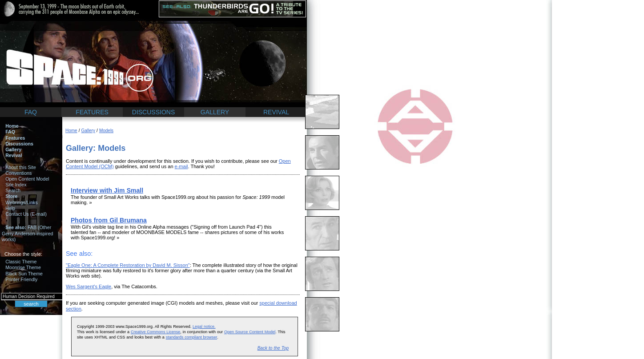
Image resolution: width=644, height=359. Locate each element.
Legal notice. (204, 327)
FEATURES (92, 112)
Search (13, 190)
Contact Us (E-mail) (26, 214)
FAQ (31, 112)
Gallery (13, 149)
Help (10, 208)
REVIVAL (276, 112)
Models (106, 131)
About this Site (21, 167)
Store (11, 196)
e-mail (181, 166)
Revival (14, 155)
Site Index (16, 185)
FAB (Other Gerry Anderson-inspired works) (28, 233)
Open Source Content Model (250, 332)
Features (15, 138)
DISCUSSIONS (153, 112)
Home (12, 126)
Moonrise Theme (23, 267)
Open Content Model (27, 179)
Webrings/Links (22, 202)
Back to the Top (273, 348)
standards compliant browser (191, 337)
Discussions (19, 144)
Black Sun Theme (24, 274)
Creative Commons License (155, 332)
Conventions (18, 173)
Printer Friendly (21, 279)
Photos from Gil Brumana (109, 220)
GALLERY (215, 112)
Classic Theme (21, 262)
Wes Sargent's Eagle (89, 286)
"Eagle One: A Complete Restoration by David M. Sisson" (128, 265)
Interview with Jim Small (107, 190)
